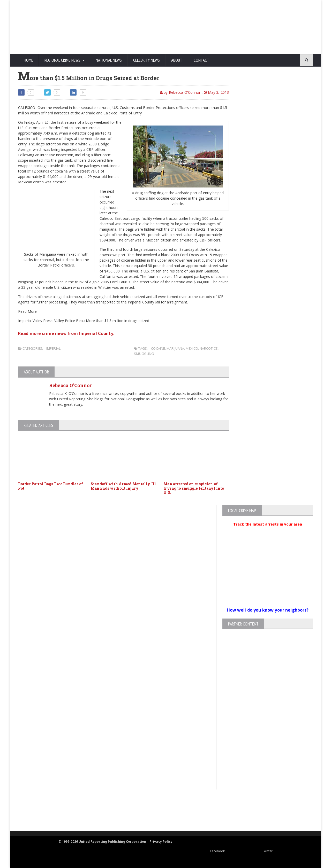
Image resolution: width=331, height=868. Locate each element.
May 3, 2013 (216, 92)
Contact (201, 60)
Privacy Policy (161, 842)
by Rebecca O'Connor (181, 92)
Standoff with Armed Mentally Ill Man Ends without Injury (123, 486)
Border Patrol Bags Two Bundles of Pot (50, 486)
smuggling (144, 354)
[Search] (282, 60)
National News (109, 60)
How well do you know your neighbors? (268, 610)
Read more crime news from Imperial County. (65, 333)
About (177, 60)
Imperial (53, 348)
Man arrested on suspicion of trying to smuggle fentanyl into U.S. (193, 488)
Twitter (254, 851)
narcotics (208, 348)
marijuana (175, 348)
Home (28, 60)
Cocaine (158, 348)
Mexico (191, 348)
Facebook (204, 851)
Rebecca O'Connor (70, 385)
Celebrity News (146, 60)
